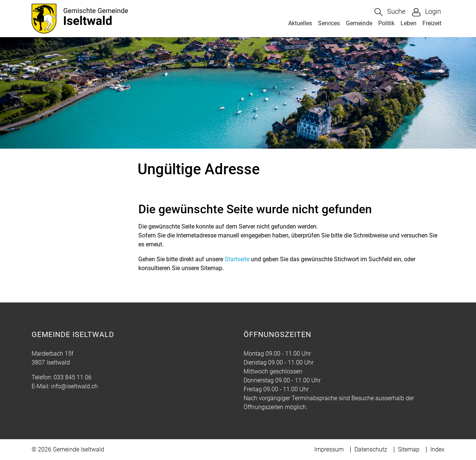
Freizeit (432, 23)
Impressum (329, 449)
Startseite (237, 259)
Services (329, 23)
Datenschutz (371, 449)
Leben (409, 23)
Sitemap (409, 449)
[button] (390, 12)
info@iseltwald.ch (74, 386)
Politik (386, 23)
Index (437, 449)
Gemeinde (359, 23)
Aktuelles (300, 23)
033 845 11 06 (73, 377)
